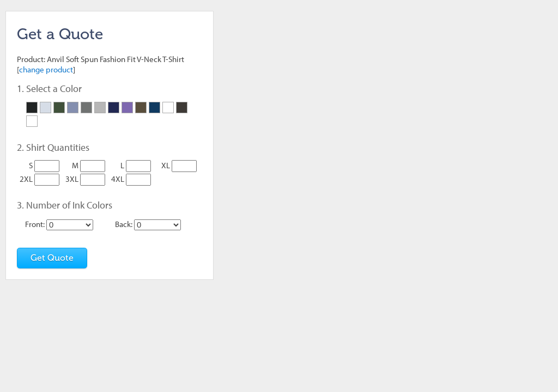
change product (46, 69)
